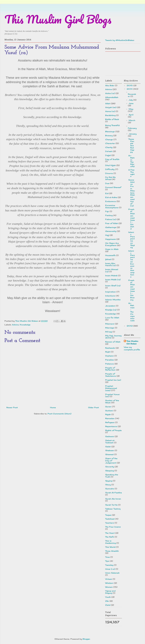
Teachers (110, 523)
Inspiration (110, 292)
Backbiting (110, 115)
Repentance (111, 426)
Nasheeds (110, 348)
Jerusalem (110, 306)
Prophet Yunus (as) (112, 395)
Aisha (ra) (110, 93)
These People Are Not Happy (131, 146)
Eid (107, 193)
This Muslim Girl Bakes (132, 342)
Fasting (109, 215)
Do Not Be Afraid (110, 178)
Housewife (110, 255)
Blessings (110, 131)
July (131, 100)
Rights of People (113, 430)
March (132, 120)
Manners (110, 324)
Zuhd (108, 605)
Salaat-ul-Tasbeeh (110, 441)
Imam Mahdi (111, 276)
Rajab (108, 414)
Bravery (109, 135)
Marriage (110, 328)
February (132, 128)
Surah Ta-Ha (111, 505)
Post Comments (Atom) (59, 414)
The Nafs (110, 537)
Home (53, 407)
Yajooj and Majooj (110, 592)
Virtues (109, 579)
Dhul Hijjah (110, 165)
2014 (130, 89)
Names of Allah (113, 342)
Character (110, 143)
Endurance (111, 201)
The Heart (110, 533)
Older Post (93, 407)
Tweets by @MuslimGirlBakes (120, 40)
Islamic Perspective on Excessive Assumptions (132, 264)
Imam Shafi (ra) (113, 286)
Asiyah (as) (111, 107)
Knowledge (25, 325)
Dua (107, 183)
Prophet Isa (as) (113, 380)
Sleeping (110, 471)
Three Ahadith (112, 551)
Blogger (86, 639)
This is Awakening (110, 542)
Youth (108, 597)
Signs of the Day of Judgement (111, 461)
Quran (108, 407)
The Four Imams (113, 527)
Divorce (109, 173)
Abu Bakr (110, 85)
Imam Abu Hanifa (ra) (111, 264)
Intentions (110, 296)
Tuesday (109, 565)
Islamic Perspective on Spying (132, 240)
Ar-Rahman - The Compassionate (131, 312)
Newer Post (12, 407)
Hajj (107, 235)
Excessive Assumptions (112, 206)
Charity (109, 147)
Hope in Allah (112, 249)
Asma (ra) (110, 111)
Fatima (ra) (111, 219)
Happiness (110, 239)
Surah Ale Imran (113, 499)
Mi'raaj (109, 332)
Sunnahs (110, 489)
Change (109, 139)
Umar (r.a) (110, 569)
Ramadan (110, 418)
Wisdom (109, 583)
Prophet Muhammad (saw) (111, 388)
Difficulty (110, 169)
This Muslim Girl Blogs (58, 19)
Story (108, 485)
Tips (107, 561)
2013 (130, 326)
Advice (15, 325)
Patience (110, 364)
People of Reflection (110, 369)
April (131, 115)
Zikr (107, 601)
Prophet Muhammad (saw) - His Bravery (132, 290)
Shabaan (110, 450)
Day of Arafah (112, 159)
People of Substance (111, 375)
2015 (130, 85)
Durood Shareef (113, 187)
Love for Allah (112, 318)
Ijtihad (108, 259)
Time (107, 557)
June (131, 103)
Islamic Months (113, 300)
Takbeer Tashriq (113, 509)
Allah (108, 103)
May (131, 109)
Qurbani (109, 411)
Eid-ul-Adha (111, 197)
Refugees (110, 422)
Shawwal (109, 454)
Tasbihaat (110, 519)
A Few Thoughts (131, 173)
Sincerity (110, 467)
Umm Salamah (112, 573)
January (133, 134)
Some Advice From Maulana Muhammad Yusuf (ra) (132, 193)
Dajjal (108, 155)
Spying (109, 481)
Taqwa (108, 515)
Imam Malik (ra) (113, 279)
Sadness (110, 436)
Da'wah (109, 151)
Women (109, 587)
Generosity (111, 231)
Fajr (107, 211)
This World (110, 547)
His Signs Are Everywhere (112, 244)
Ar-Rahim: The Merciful (131, 161)
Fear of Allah (112, 223)
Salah (108, 447)
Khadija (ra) (111, 310)
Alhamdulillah (112, 97)
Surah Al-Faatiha (113, 493)
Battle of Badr (112, 119)
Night (108, 352)
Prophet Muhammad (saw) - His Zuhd (132, 219)
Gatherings (111, 227)
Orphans (109, 356)
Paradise (110, 360)
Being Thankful (112, 125)
